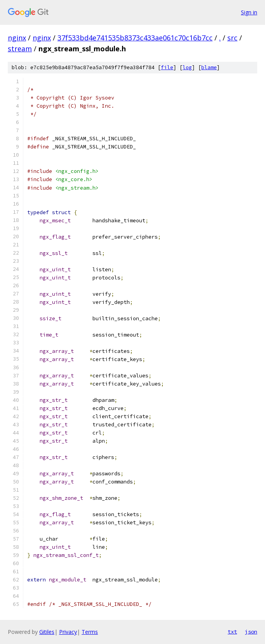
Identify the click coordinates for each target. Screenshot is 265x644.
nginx (17, 38)
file (167, 67)
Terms (90, 632)
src (232, 38)
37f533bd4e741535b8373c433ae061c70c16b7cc (135, 38)
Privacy (68, 632)
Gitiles (47, 632)
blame (209, 67)
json (251, 632)
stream (20, 49)
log (187, 67)
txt (232, 632)
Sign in (249, 12)
